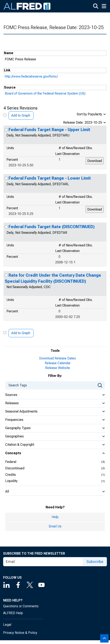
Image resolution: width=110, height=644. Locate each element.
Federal (11, 462)
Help (55, 517)
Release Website (58, 368)
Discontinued (15, 468)
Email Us (55, 526)
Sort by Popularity (89, 114)
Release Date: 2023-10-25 (83, 122)
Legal (7, 625)
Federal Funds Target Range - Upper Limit (49, 130)
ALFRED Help (13, 613)
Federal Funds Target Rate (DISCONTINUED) (52, 227)
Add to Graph (21, 115)
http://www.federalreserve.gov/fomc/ (31, 76)
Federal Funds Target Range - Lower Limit (50, 178)
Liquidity (11, 481)
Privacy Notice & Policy (20, 633)
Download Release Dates (57, 358)
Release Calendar (58, 363)
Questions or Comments (21, 606)
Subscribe (95, 562)
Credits (11, 475)
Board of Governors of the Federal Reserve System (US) (45, 93)
